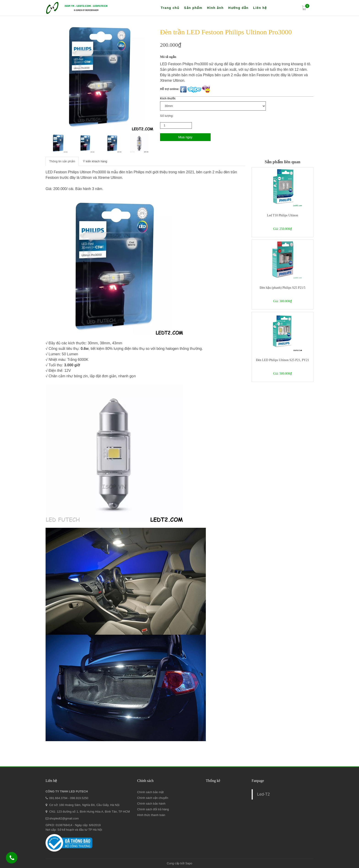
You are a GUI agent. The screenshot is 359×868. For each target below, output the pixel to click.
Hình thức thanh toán (151, 815)
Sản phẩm (193, 8)
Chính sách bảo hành (151, 804)
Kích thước (168, 98)
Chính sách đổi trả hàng (153, 809)
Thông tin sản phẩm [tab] (62, 161)
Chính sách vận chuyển (153, 798)
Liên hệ (260, 8)
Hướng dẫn (238, 8)
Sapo (189, 863)
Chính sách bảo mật (150, 792)
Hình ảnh (215, 8)
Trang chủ (170, 8)
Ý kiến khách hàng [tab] (95, 161)
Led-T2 (263, 794)
